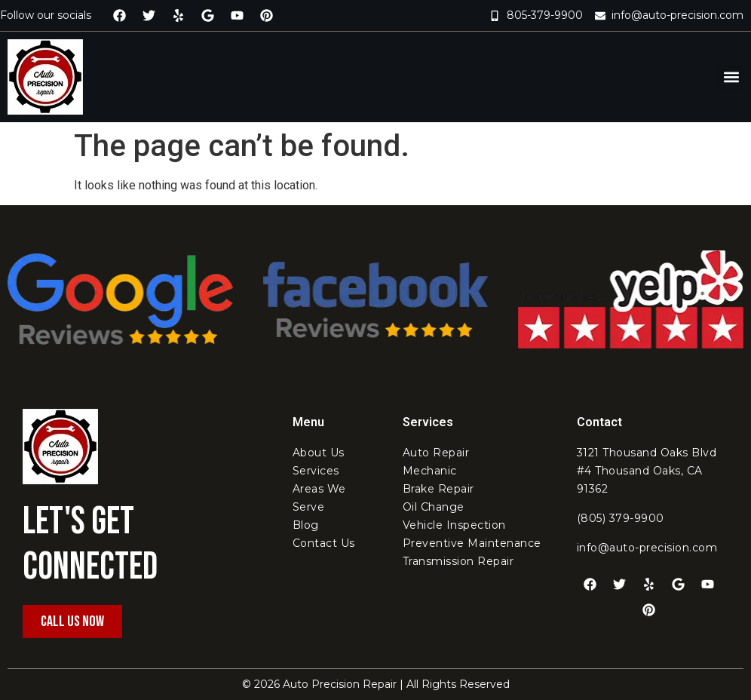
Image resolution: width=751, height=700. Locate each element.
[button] (731, 77)
